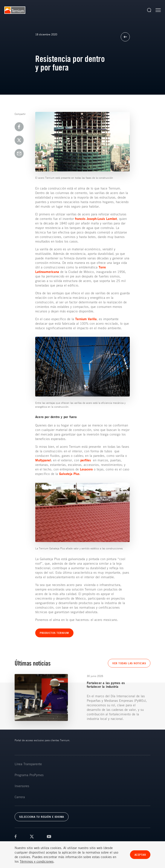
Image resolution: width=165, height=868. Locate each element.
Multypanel (43, 460)
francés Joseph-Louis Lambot (96, 219)
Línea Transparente (28, 764)
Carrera (20, 797)
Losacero (86, 469)
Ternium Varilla (86, 319)
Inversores (22, 786)
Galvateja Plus (69, 474)
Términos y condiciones (37, 862)
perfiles (86, 460)
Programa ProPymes (29, 775)
